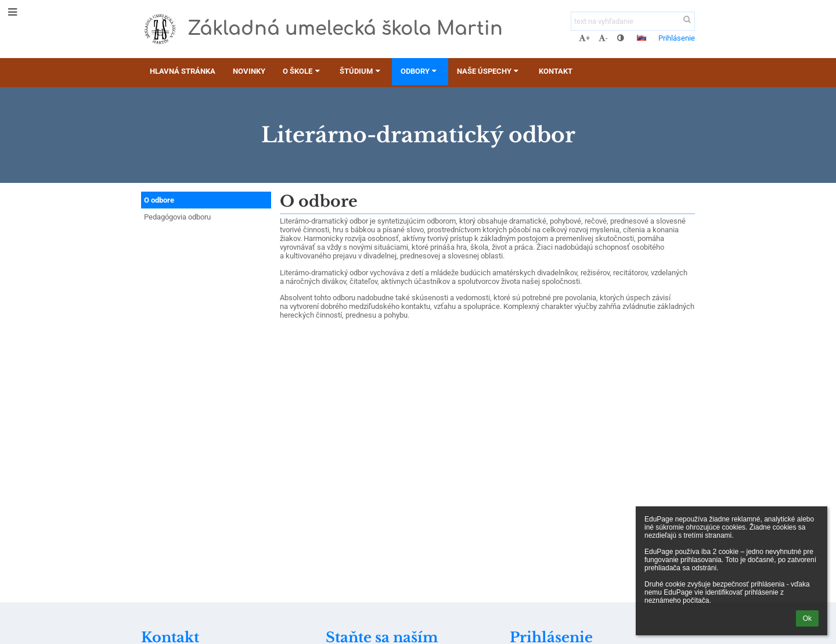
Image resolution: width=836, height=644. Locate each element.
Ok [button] (807, 618)
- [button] (603, 38)
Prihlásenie (677, 38)
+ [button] (584, 38)
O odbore (159, 200)
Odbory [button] (420, 71)
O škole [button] (302, 71)
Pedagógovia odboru (177, 217)
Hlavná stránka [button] (183, 71)
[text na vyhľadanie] (633, 21)
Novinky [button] (249, 71)
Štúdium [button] (361, 71)
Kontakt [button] (556, 71)
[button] (642, 38)
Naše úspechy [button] (489, 71)
